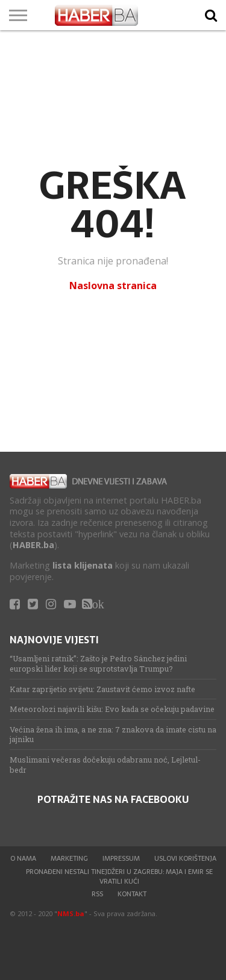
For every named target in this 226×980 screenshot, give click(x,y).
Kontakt (132, 894)
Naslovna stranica (113, 286)
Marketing (69, 858)
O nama (23, 858)
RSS (97, 894)
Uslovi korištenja (185, 858)
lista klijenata (83, 565)
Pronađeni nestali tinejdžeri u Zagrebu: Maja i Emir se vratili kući (119, 876)
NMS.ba (71, 913)
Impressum (121, 858)
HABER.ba (33, 545)
